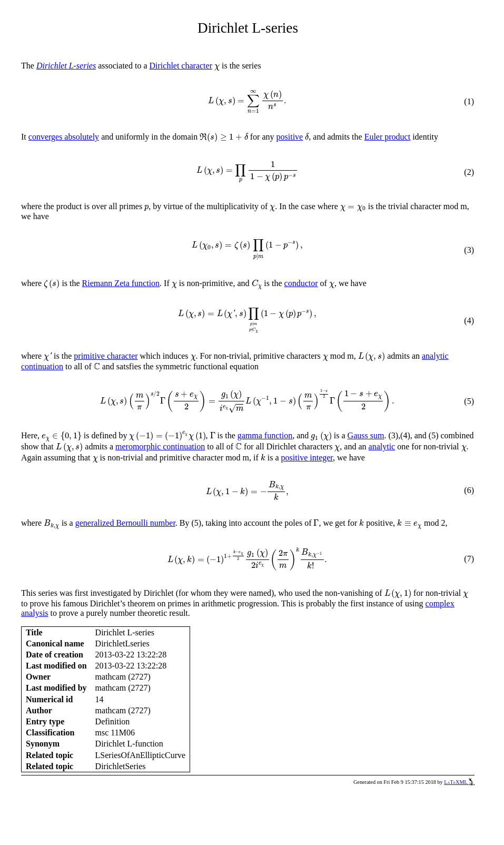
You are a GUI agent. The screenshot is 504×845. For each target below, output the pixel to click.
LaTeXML (459, 782)
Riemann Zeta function (121, 283)
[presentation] (217, 67)
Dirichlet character (181, 66)
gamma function (265, 435)
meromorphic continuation (160, 446)
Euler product (388, 137)
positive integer (307, 458)
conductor (301, 283)
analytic (382, 446)
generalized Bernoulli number (125, 523)
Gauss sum (366, 435)
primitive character (106, 356)
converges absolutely (64, 137)
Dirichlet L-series (66, 66)
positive (290, 137)
